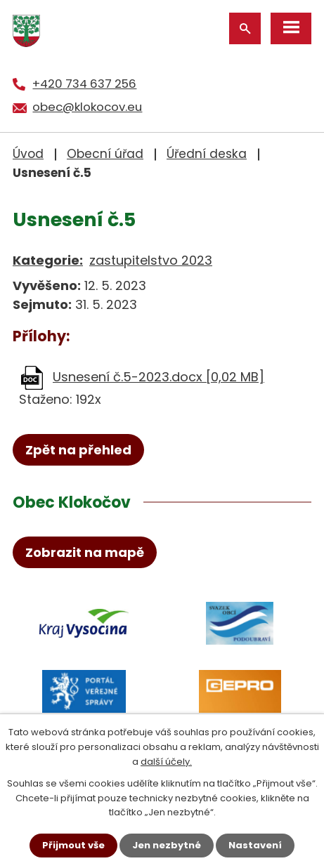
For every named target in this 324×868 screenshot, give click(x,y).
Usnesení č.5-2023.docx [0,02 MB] (158, 377)
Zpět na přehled (78, 450)
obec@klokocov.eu (87, 107)
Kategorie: (48, 260)
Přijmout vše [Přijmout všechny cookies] (73, 845)
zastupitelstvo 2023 (151, 260)
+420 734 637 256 (84, 84)
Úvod (28, 154)
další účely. (166, 762)
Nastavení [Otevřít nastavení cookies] (255, 845)
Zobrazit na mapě (85, 552)
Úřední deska (207, 154)
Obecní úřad (105, 154)
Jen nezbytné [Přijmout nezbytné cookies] (167, 845)
